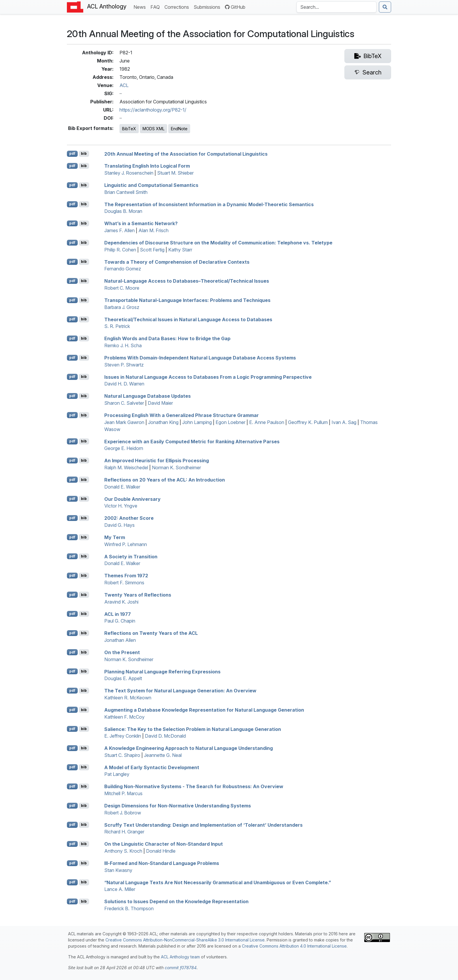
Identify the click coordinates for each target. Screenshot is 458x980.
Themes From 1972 (126, 576)
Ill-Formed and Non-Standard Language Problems (162, 863)
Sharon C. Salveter (124, 403)
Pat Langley (117, 774)
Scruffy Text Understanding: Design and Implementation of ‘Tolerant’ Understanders (203, 825)
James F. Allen (119, 230)
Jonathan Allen (120, 640)
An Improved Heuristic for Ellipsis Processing (157, 461)
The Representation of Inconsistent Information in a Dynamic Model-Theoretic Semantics (209, 204)
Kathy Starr (180, 250)
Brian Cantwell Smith (126, 192)
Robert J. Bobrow (123, 813)
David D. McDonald (165, 736)
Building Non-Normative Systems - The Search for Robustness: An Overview (194, 786)
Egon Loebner (230, 422)
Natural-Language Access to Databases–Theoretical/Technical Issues (187, 281)
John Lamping (197, 422)
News (141, 7)
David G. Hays (119, 525)
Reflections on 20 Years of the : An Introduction (165, 480)
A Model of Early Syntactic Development (152, 767)
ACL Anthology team (180, 957)
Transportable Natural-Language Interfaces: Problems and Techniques (187, 300)
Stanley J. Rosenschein (129, 173)
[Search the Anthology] (336, 7)
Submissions (208, 7)
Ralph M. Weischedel (126, 468)
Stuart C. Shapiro (122, 755)
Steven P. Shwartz (124, 365)
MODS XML (153, 129)
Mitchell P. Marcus (123, 793)
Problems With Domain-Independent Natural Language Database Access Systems (200, 358)
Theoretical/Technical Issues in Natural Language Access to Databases (188, 319)
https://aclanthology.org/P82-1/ (153, 110)
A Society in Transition (131, 556)
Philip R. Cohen (120, 250)
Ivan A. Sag (344, 422)
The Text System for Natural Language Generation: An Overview (180, 691)
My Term (115, 537)
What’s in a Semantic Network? (141, 223)
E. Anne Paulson (267, 422)
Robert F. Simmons (124, 583)
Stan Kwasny (118, 870)
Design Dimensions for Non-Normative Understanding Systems (178, 806)
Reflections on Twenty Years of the (151, 633)
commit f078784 (181, 968)
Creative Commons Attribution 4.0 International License (294, 946)
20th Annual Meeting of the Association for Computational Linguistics (186, 154)
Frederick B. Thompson (129, 908)
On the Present (122, 652)
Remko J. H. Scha (123, 345)
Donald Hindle (161, 851)
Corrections (178, 7)
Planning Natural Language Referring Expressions (162, 671)
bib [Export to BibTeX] (84, 153)
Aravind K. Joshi (121, 602)
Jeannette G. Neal (163, 755)
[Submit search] (385, 7)
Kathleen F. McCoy (124, 717)
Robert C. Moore (122, 288)
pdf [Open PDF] (72, 153)
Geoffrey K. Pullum (308, 422)
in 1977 (118, 614)
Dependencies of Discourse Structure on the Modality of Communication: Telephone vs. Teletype (218, 243)
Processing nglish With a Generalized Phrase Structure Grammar (182, 415)
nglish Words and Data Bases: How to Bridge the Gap (167, 338)
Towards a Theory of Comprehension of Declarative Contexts (177, 262)
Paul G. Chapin (120, 621)
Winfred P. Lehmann (126, 544)
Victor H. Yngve (121, 506)
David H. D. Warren (124, 384)
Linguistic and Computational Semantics (151, 185)
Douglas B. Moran (123, 211)
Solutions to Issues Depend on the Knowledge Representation (176, 901)
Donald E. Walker (122, 487)
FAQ (156, 7)
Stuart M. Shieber (175, 173)
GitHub (235, 7)
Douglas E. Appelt (123, 678)
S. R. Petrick (117, 326)
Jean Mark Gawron (124, 422)
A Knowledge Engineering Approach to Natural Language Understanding (189, 748)
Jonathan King (163, 422)
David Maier (160, 403)
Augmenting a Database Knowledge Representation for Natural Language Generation (204, 710)
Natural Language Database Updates (148, 396)
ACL (124, 85)
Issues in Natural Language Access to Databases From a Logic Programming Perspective (208, 377)
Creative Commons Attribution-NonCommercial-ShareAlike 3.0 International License (185, 940)
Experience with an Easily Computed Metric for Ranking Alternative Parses (192, 441)
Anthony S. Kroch (123, 851)
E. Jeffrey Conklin (123, 736)
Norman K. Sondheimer (176, 468)
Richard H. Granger (124, 832)
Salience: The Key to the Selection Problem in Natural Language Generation (193, 729)
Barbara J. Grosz (122, 307)
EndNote (179, 129)
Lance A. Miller (120, 889)
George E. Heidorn (124, 448)
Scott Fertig (152, 250)
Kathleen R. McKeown (128, 698)
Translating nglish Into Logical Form (147, 166)
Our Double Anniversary (132, 499)
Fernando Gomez (123, 269)
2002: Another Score (129, 518)
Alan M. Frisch (153, 230)
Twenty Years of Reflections (138, 595)
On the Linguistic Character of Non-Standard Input (164, 844)
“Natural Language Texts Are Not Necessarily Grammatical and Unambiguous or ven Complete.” (218, 882)
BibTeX (129, 129)
